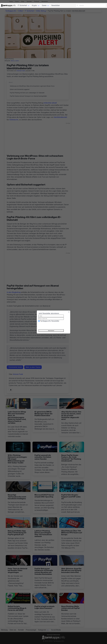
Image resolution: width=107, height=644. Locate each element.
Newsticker (56, 5)
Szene (44, 5)
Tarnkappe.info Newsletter (50, 321)
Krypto (34, 5)
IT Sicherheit (22, 5)
